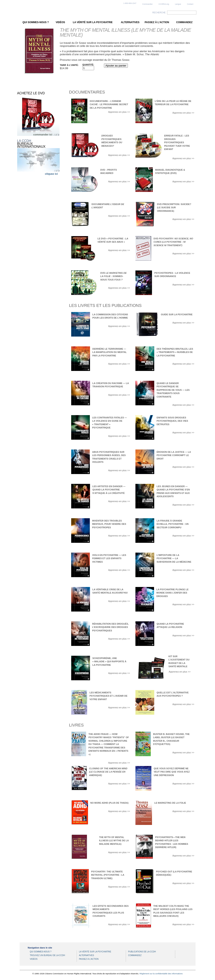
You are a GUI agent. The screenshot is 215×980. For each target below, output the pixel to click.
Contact (190, 4)
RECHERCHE (159, 13)
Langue (178, 4)
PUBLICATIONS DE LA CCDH (142, 952)
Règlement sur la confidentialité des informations (161, 974)
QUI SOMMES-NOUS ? (36, 22)
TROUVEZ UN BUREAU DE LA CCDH (47, 955)
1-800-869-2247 (130, 3)
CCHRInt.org (164, 4)
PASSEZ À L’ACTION (157, 22)
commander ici (43, 135)
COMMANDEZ (184, 22)
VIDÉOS (60, 22)
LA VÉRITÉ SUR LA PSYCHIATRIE (93, 22)
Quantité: (88, 65)
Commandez (148, 4)
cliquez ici (51, 174)
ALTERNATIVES (130, 22)
